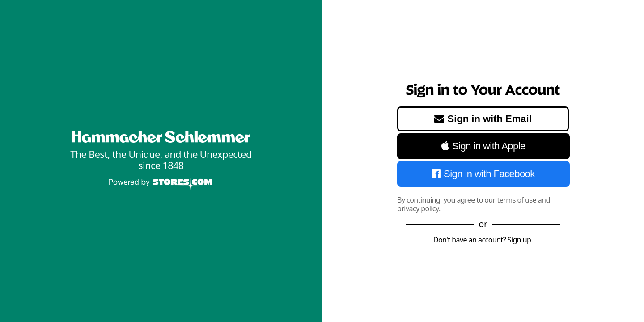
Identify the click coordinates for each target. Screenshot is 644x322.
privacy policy (418, 208)
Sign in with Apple (483, 146)
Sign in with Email (483, 119)
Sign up (519, 240)
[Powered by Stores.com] (161, 185)
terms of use (517, 200)
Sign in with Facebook (483, 174)
